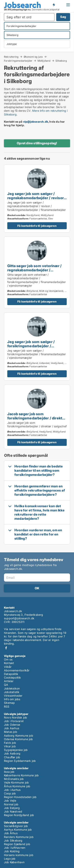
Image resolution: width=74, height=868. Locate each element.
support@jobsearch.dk (19, 618)
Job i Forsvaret (14, 721)
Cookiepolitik (13, 677)
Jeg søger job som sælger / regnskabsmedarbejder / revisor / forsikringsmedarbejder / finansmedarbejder (37, 200)
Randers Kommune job (19, 837)
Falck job (10, 743)
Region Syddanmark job (20, 761)
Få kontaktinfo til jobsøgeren (37, 226)
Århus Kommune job (17, 786)
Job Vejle (10, 801)
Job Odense (12, 725)
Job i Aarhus (12, 790)
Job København (14, 862)
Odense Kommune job (18, 739)
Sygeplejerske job (16, 750)
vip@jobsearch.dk (36, 122)
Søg (63, 17)
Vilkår (8, 667)
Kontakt (9, 663)
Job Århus (11, 833)
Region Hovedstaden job (20, 797)
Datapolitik (11, 674)
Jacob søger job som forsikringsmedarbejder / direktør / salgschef (37, 418)
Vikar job (10, 746)
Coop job (10, 793)
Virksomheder (13, 696)
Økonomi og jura (33, 57)
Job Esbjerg (12, 808)
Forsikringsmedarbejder (18, 61)
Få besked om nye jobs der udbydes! (54, 5)
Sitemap (9, 703)
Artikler (9, 681)
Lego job (10, 859)
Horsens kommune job (19, 855)
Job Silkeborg (13, 840)
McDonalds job (14, 779)
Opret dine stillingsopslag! (37, 143)
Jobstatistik (12, 692)
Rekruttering (11, 57)
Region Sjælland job (17, 844)
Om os (8, 659)
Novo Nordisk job (15, 717)
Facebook (6, 648)
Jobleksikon (12, 688)
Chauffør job (12, 757)
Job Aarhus (12, 728)
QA (6, 685)
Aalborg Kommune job (19, 736)
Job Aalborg (12, 753)
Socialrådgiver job (16, 826)
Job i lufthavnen (15, 848)
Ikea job (9, 772)
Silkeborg (61, 61)
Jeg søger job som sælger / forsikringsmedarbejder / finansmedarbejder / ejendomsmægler (31, 348)
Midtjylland (44, 61)
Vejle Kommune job (16, 782)
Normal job (11, 804)
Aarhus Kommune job (18, 830)
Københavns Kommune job (21, 775)
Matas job (11, 732)
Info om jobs (12, 699)
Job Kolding (12, 851)
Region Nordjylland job (19, 815)
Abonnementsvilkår (17, 670)
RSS (7, 707)
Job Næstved (13, 811)
